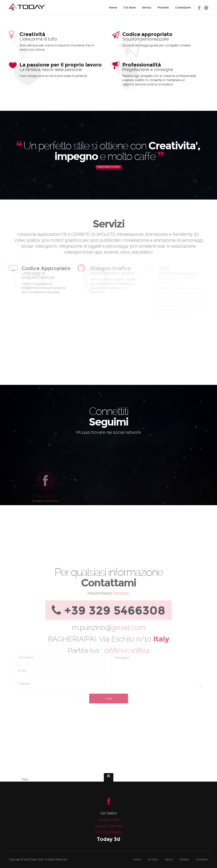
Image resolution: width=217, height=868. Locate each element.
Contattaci (202, 860)
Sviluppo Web (108, 820)
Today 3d (108, 839)
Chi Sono (130, 8)
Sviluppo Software (108, 826)
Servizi (147, 8)
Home (113, 8)
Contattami (183, 8)
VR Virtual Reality (109, 832)
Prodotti (163, 8)
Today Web (36, 860)
